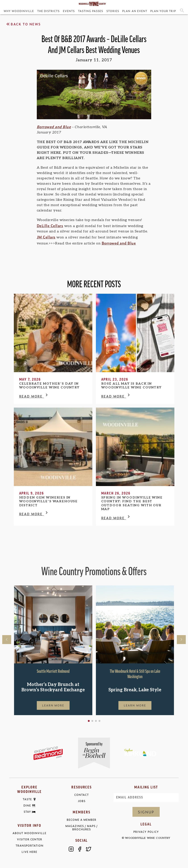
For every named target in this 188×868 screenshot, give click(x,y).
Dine (27, 806)
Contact (82, 795)
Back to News (23, 24)
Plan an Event (135, 11)
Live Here (29, 852)
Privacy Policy (146, 832)
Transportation (30, 846)
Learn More (53, 705)
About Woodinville (29, 833)
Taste (27, 799)
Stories (113, 11)
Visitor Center (30, 839)
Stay (27, 812)
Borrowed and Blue (54, 127)
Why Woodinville (19, 11)
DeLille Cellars (50, 226)
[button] (89, 721)
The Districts (48, 11)
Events (69, 11)
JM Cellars (46, 237)
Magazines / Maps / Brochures (82, 828)
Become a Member (82, 820)
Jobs (82, 801)
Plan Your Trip (163, 11)
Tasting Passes (91, 11)
